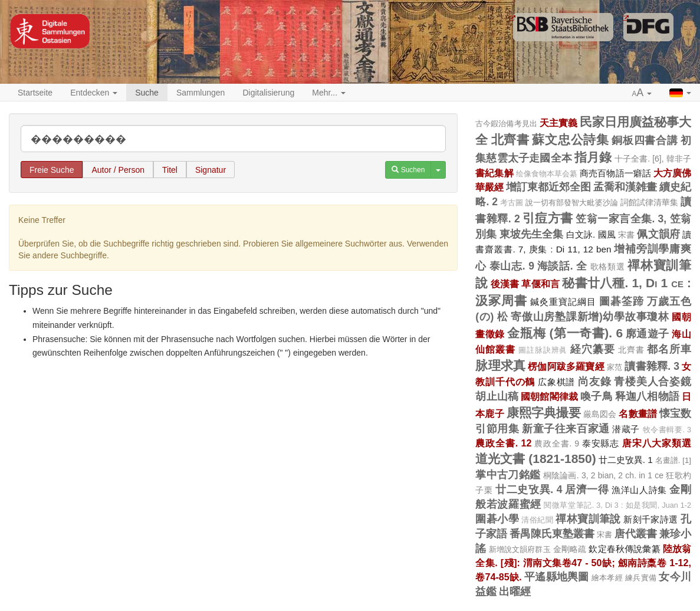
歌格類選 (608, 267)
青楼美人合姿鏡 (653, 382)
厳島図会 (600, 414)
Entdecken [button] (94, 93)
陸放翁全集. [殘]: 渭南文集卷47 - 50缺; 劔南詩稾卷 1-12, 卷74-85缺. (583, 563)
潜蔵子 (626, 429)
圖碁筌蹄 (622, 301)
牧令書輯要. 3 (667, 430)
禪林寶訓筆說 (588, 519)
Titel (170, 170)
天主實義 (558, 123)
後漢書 (505, 284)
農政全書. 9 (557, 444)
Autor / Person (118, 170)
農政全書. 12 (503, 443)
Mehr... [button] (329, 93)
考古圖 (512, 203)
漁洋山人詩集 (639, 490)
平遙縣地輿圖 (557, 577)
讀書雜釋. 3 (652, 366)
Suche (147, 93)
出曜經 (515, 592)
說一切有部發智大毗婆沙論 (572, 203)
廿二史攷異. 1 (626, 460)
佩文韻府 (658, 234)
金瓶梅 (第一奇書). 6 (565, 333)
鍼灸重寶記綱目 (563, 302)
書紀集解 (494, 173)
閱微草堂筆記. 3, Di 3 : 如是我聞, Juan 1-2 (617, 505)
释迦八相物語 (647, 396)
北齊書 (510, 139)
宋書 (626, 235)
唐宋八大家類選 (657, 443)
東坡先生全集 (532, 234)
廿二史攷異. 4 (529, 490)
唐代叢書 (636, 534)
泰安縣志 (601, 443)
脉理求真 (500, 365)
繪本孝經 (607, 578)
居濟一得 (587, 490)
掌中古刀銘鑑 (508, 475)
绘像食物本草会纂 (547, 174)
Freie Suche (52, 170)
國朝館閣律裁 (549, 396)
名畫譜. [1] (673, 460)
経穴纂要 (593, 349)
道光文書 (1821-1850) (535, 459)
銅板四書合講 (645, 140)
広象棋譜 (556, 382)
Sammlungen (201, 93)
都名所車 (669, 349)
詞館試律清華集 (649, 202)
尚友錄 (594, 382)
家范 (614, 367)
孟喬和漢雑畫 (625, 187)
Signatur (211, 170)
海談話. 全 (562, 266)
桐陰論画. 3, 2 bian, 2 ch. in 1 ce (604, 475)
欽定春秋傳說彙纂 (624, 549)
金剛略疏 (570, 549)
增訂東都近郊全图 (548, 187)
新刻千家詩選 (651, 519)
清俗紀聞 (537, 520)
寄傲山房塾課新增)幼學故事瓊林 (590, 317)
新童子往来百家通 (566, 429)
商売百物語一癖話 (615, 173)
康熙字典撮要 (544, 413)
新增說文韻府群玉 (520, 549)
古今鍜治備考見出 (506, 124)
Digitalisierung (268, 93)
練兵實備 (641, 578)
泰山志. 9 (512, 266)
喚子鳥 (597, 396)
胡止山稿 (497, 396)
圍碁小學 (497, 519)
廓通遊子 (648, 334)
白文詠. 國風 (591, 234)
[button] (642, 93)
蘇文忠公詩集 (570, 139)
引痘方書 (548, 218)
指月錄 (593, 157)
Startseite (35, 93)
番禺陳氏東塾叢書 (552, 534)
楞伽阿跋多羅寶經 (566, 366)
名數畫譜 (637, 413)
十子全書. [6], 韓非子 (653, 159)
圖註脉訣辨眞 (543, 350)
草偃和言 (540, 284)
